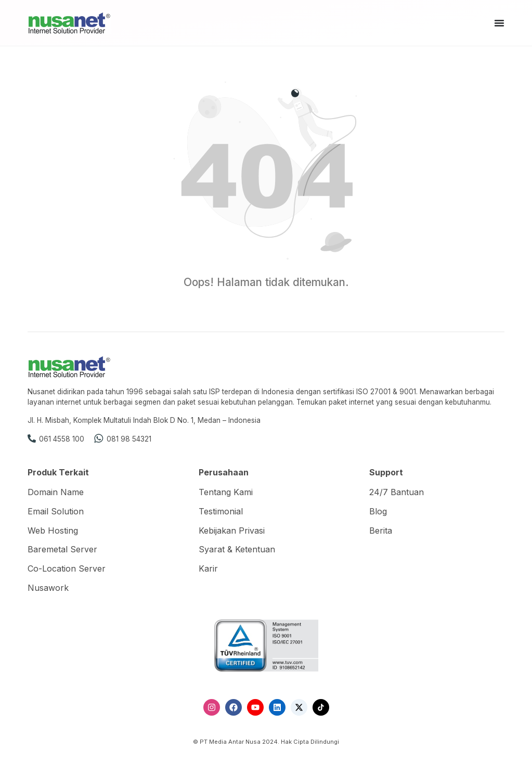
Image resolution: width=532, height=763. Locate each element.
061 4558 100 (62, 439)
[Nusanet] (69, 23)
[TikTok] (321, 707)
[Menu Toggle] (499, 23)
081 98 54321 (129, 439)
